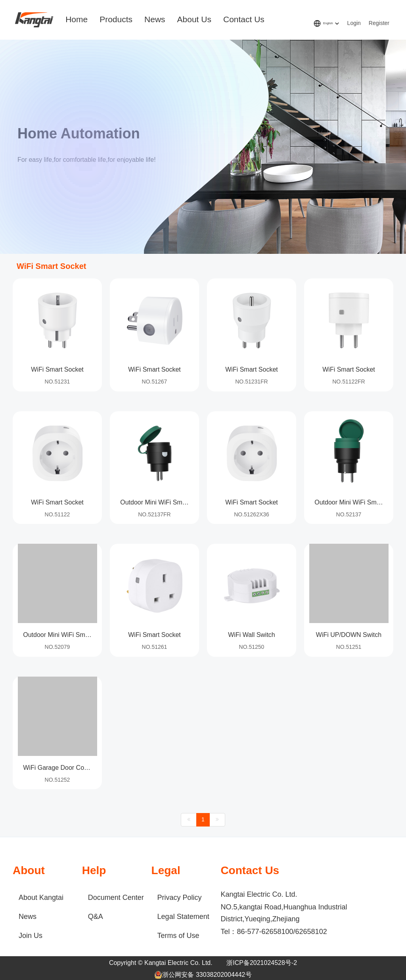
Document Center (116, 898)
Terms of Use (178, 936)
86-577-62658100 (265, 932)
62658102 (311, 932)
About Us (194, 19)
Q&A (96, 917)
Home (77, 19)
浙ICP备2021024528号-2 (262, 963)
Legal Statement (183, 917)
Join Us (31, 936)
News (155, 19)
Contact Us (244, 19)
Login (354, 23)
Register (379, 23)
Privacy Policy (180, 898)
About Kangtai (41, 898)
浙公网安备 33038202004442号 (203, 975)
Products (116, 19)
